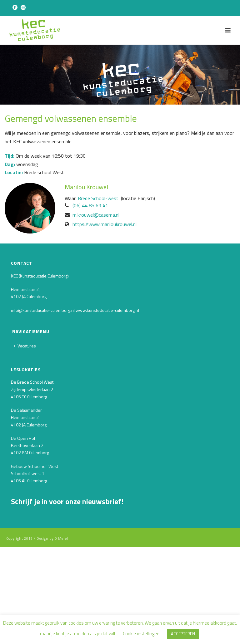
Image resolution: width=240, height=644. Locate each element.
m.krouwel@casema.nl (96, 215)
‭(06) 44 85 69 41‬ (90, 205)
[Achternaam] (58, 577)
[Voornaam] (58, 555)
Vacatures (25, 346)
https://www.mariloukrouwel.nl (105, 224)
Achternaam (25, 566)
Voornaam (23, 545)
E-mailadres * (26, 523)
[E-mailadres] (58, 533)
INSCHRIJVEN (58, 593)
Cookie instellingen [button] (141, 634)
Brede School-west (98, 198)
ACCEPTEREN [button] (183, 634)
